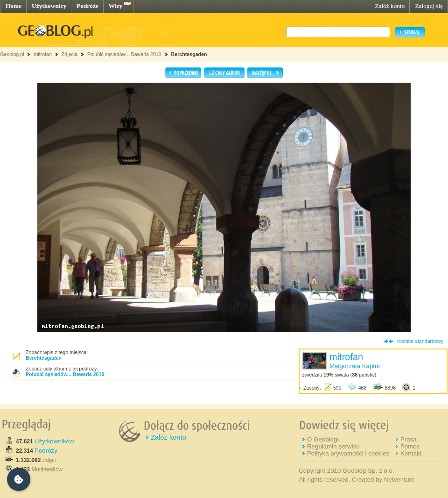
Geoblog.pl (12, 54)
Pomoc (410, 446)
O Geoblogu (324, 439)
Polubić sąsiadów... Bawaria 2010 (125, 54)
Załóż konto (390, 6)
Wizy (115, 6)
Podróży (46, 451)
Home (14, 6)
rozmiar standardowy (420, 341)
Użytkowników (54, 441)
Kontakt (411, 453)
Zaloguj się (429, 6)
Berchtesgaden (189, 54)
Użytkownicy (49, 6)
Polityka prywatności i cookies (348, 453)
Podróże (87, 6)
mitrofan (43, 54)
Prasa (409, 439)
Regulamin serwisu (333, 446)
